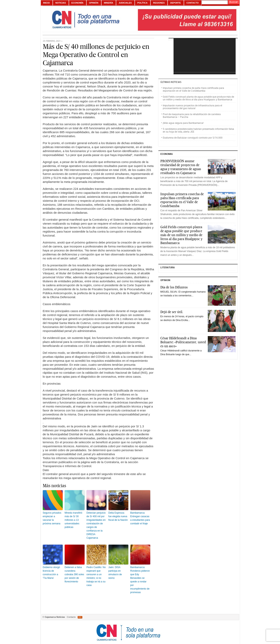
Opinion (165, 280)
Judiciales (125, 3)
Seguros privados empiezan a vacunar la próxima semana (52, 518)
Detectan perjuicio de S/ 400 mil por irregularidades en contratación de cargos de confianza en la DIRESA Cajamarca (96, 525)
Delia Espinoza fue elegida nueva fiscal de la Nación (118, 516)
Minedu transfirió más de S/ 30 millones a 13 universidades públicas (74, 520)
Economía (78, 3)
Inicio (47, 3)
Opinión (94, 3)
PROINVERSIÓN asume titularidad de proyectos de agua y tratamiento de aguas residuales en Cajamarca (181, 167)
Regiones (159, 3)
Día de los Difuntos (174, 287)
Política (142, 3)
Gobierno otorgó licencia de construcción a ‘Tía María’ (51, 573)
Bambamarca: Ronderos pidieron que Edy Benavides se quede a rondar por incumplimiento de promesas (140, 580)
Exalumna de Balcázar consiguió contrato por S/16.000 (193, 138)
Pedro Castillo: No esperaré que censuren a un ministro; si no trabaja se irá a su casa (96, 576)
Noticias (61, 3)
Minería (108, 3)
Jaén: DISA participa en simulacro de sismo (115, 573)
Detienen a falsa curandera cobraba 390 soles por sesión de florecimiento (74, 574)
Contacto (193, 3)
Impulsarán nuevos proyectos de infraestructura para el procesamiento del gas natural (192, 107)
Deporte (175, 3)
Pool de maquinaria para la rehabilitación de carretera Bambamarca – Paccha (192, 115)
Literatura (168, 267)
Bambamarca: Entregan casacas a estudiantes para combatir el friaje (140, 518)
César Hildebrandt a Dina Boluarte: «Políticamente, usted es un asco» (183, 342)
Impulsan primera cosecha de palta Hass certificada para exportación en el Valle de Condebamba (193, 89)
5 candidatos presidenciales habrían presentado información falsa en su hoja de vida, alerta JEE (198, 130)
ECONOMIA (167, 154)
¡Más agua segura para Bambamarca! (183, 123)
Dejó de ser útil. (172, 312)
